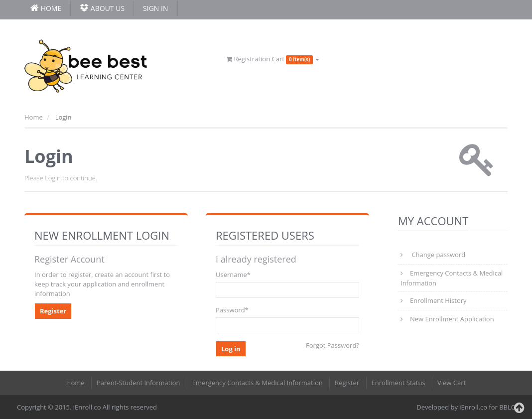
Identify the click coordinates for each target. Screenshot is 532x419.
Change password (438, 255)
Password (232, 310)
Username (233, 275)
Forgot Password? (332, 345)
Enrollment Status (399, 383)
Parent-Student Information (138, 383)
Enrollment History (438, 300)
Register (53, 311)
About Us (102, 8)
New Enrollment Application (452, 319)
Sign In (155, 8)
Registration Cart (273, 59)
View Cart (452, 383)
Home (34, 117)
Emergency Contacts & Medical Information (452, 278)
